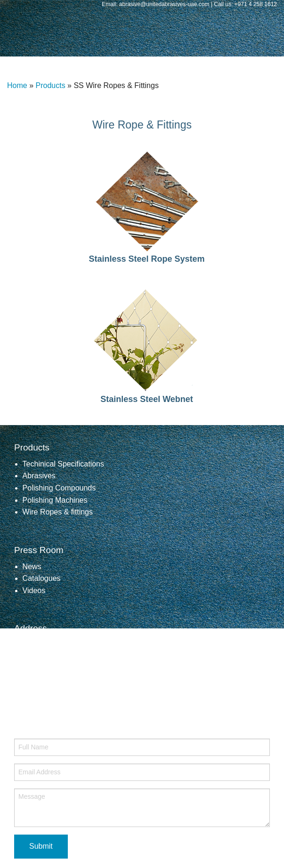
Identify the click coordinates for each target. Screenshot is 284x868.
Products (50, 85)
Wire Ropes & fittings (58, 512)
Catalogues (42, 578)
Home (17, 85)
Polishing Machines (55, 500)
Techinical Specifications (63, 464)
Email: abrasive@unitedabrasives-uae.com (156, 4)
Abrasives (39, 476)
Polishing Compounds (59, 488)
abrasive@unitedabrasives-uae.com (79, 690)
